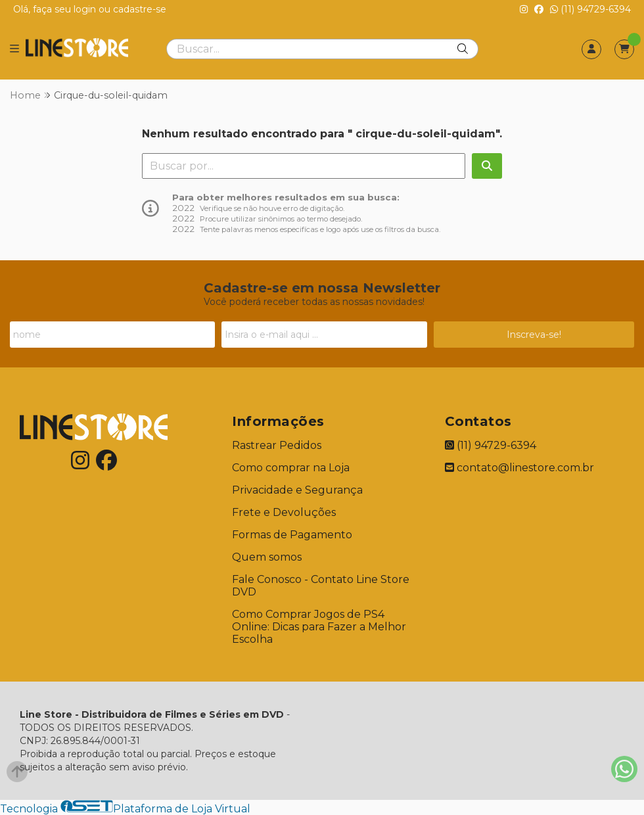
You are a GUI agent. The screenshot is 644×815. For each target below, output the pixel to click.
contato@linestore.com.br (519, 468)
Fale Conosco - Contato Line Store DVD (321, 586)
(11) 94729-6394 (590, 9)
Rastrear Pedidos (277, 445)
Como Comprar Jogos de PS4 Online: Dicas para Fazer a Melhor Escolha (319, 627)
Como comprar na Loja (291, 468)
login (86, 9)
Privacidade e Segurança (297, 490)
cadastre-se (140, 9)
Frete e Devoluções (284, 512)
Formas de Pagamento (292, 535)
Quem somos (267, 557)
